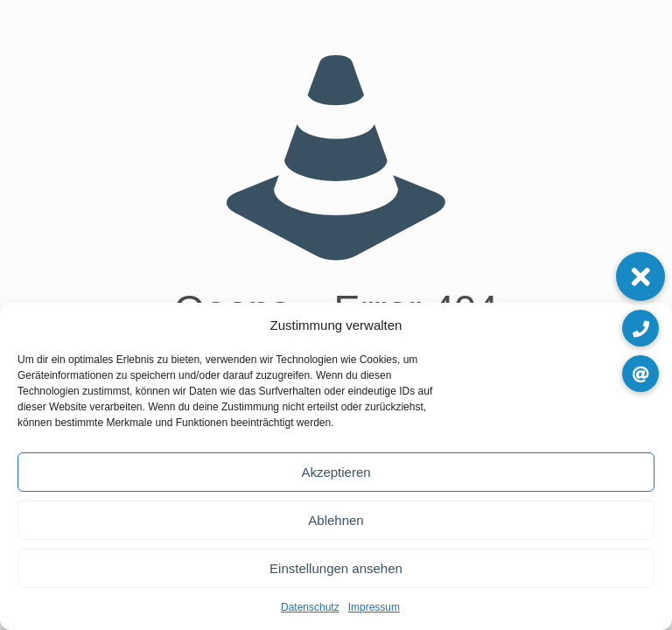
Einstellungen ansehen (336, 568)
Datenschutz (310, 607)
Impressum (374, 607)
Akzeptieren (336, 472)
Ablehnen (336, 520)
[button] (640, 276)
